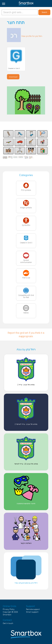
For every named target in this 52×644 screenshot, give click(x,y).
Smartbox (7, 615)
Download (13, 77)
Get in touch (8, 623)
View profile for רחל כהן (32, 36)
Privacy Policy (9, 609)
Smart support (32, 612)
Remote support (33, 609)
